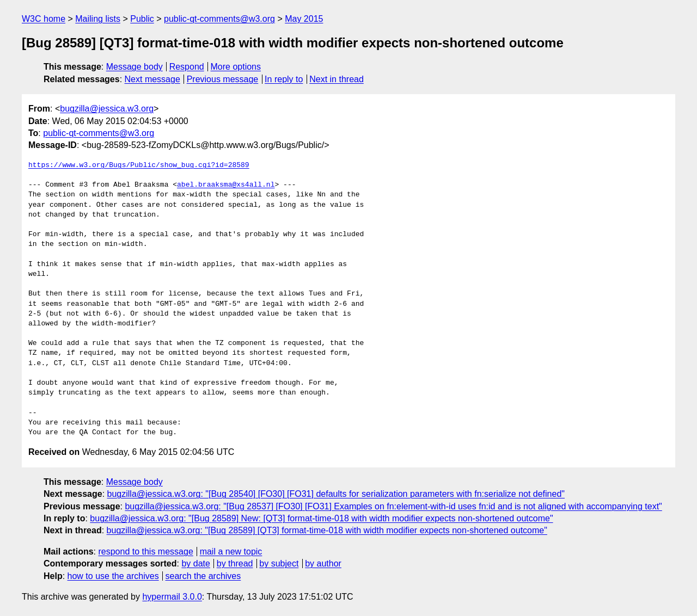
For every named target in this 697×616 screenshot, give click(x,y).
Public (142, 19)
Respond (187, 67)
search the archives (203, 576)
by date (195, 563)
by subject (279, 563)
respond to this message (145, 552)
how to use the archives (113, 576)
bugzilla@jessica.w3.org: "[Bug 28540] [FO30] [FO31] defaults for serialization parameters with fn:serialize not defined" (336, 494)
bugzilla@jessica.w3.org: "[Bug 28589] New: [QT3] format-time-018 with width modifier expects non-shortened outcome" (321, 518)
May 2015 (304, 19)
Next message (152, 79)
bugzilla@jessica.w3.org (107, 109)
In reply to (284, 79)
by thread (235, 563)
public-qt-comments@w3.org (219, 19)
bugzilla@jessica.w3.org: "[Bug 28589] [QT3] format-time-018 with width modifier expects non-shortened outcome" (327, 530)
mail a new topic (231, 552)
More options (236, 67)
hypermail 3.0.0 (172, 597)
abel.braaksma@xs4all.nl (226, 185)
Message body (134, 67)
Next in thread (337, 79)
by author (323, 563)
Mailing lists (98, 19)
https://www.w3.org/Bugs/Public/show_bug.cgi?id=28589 (139, 165)
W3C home (44, 19)
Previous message (223, 79)
